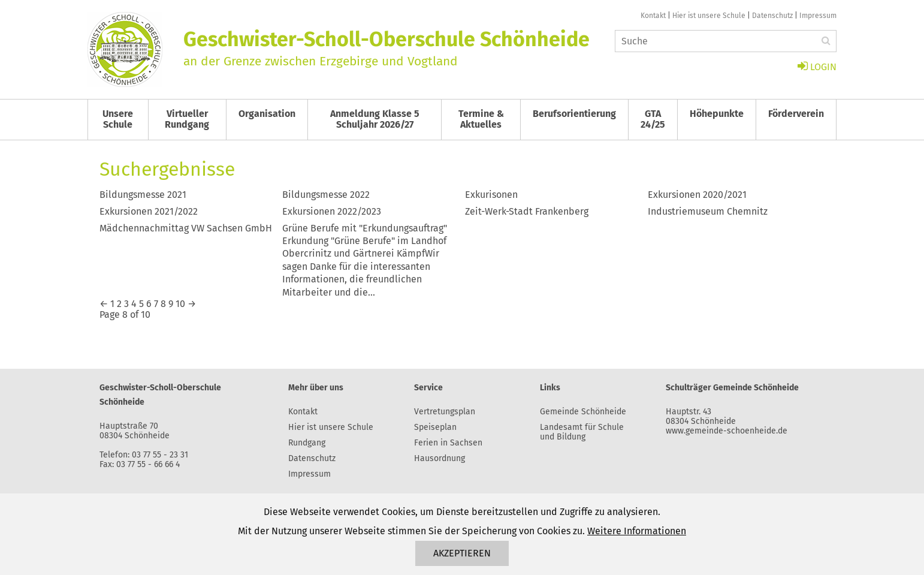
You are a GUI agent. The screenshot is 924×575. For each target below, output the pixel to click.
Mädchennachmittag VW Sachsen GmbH (186, 228)
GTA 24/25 (653, 119)
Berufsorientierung (574, 114)
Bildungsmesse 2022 (326, 195)
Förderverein (796, 114)
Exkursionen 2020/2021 (697, 195)
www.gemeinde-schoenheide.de (727, 431)
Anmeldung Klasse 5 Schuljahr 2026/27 (375, 119)
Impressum (818, 16)
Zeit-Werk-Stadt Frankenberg (527, 211)
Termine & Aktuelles (481, 119)
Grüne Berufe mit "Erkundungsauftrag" (365, 228)
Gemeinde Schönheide (583, 412)
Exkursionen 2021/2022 (149, 211)
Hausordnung (440, 458)
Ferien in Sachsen (448, 443)
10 (180, 304)
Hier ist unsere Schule (709, 16)
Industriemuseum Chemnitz (708, 211)
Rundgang (307, 443)
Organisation (267, 114)
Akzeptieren (462, 553)
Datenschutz (772, 16)
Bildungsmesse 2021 (143, 195)
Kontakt (653, 16)
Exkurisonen (491, 195)
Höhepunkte (717, 114)
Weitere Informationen (637, 531)
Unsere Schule (118, 119)
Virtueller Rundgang (187, 119)
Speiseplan (435, 427)
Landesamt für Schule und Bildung (582, 432)
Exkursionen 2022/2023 (332, 211)
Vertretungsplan (445, 412)
